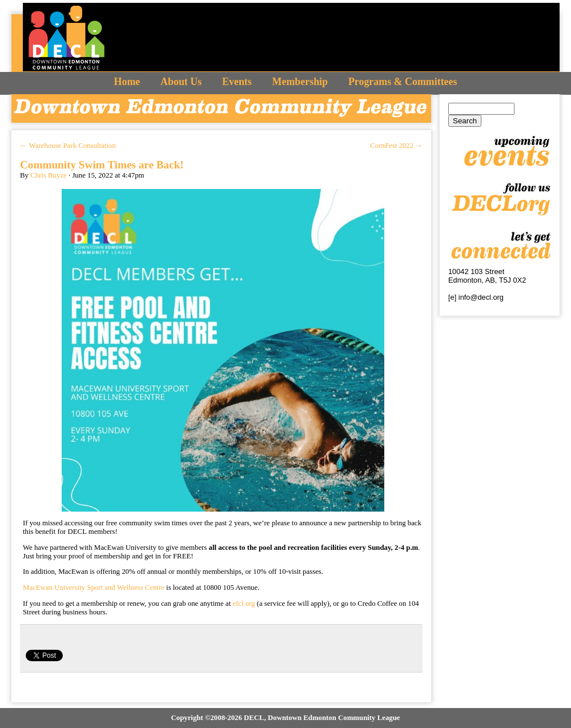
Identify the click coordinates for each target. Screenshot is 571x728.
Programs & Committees (403, 82)
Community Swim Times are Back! (102, 165)
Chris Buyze (49, 175)
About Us (181, 82)
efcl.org (244, 604)
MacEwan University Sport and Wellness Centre (94, 588)
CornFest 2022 (396, 146)
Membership (300, 82)
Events (237, 82)
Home (127, 82)
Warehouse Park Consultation (68, 146)
